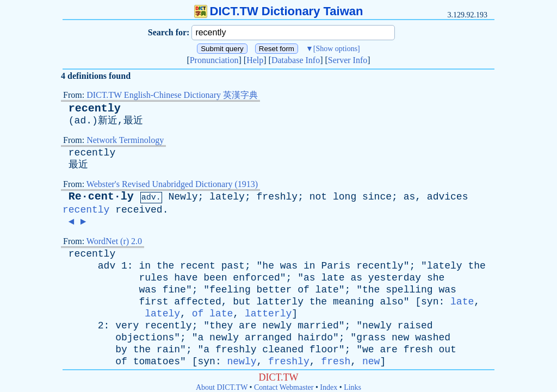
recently (95, 108)
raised (415, 326)
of (304, 290)
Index (329, 387)
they (221, 326)
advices (448, 197)
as (410, 197)
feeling (230, 290)
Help (255, 60)
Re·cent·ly (101, 197)
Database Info (296, 60)
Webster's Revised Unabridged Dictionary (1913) (172, 184)
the (165, 266)
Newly (183, 197)
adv (107, 266)
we (368, 350)
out (448, 350)
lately (227, 197)
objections (145, 338)
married (318, 326)
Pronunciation (214, 60)
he (268, 266)
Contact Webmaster (284, 387)
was (289, 266)
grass (371, 338)
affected (197, 302)
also (391, 302)
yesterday (395, 278)
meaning (354, 302)
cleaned (283, 350)
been (215, 278)
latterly (280, 302)
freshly (277, 197)
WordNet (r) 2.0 (114, 241)
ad (81, 121)
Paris (336, 266)
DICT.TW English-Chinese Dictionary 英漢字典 (172, 95)
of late (213, 314)
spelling (409, 290)
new (400, 338)
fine (174, 290)
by (121, 350)
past (233, 266)
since (377, 197)
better (274, 290)
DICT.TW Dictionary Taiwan (279, 11)
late (333, 278)
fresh (418, 350)
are (247, 326)
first (153, 302)
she (436, 278)
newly (277, 326)
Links (352, 387)
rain (168, 350)
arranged (268, 338)
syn (430, 302)
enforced (256, 278)
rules (153, 278)
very (127, 326)
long (345, 197)
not (318, 197)
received (139, 210)
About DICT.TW (222, 387)
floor (324, 350)
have (186, 278)
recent (198, 266)
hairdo (315, 338)
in (145, 266)
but (242, 302)
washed (433, 338)
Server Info (348, 60)
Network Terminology (125, 140)
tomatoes (157, 362)
